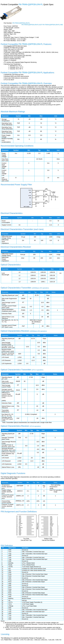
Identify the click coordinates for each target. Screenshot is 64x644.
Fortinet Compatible (10, 4)
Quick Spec (48, 4)
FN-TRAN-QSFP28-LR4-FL (31, 4)
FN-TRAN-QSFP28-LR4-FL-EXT (32, 25)
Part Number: (8, 23)
